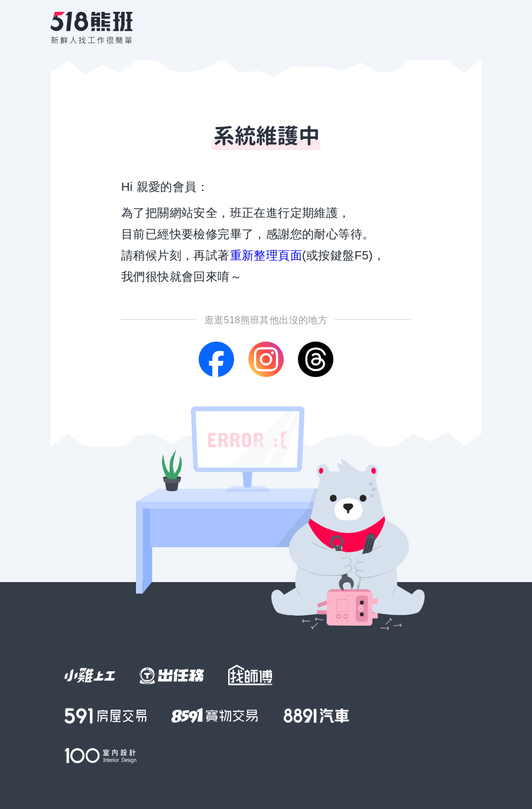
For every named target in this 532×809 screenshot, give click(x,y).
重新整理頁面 (266, 255)
